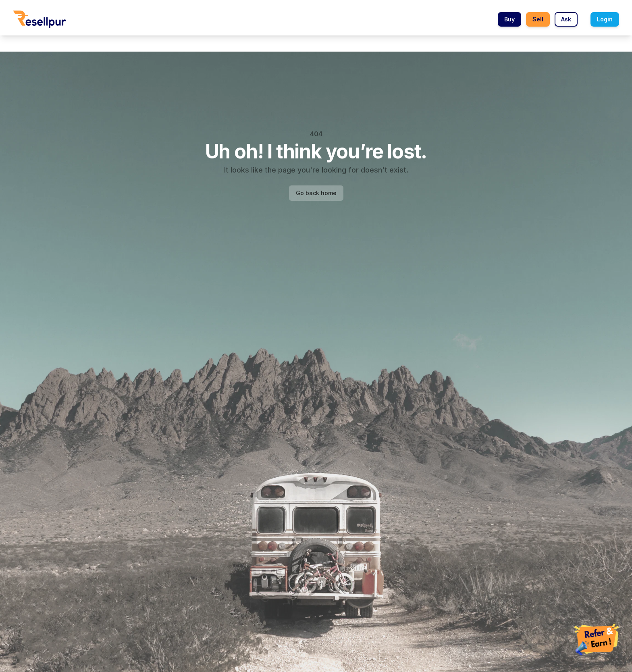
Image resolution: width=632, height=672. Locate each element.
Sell (538, 19)
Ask (566, 19)
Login (605, 19)
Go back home (316, 193)
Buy (509, 19)
